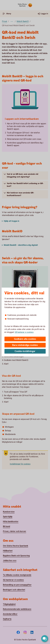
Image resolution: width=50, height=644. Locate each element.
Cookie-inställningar (25, 351)
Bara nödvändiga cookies (25, 345)
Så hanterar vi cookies (24, 332)
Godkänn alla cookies (25, 339)
